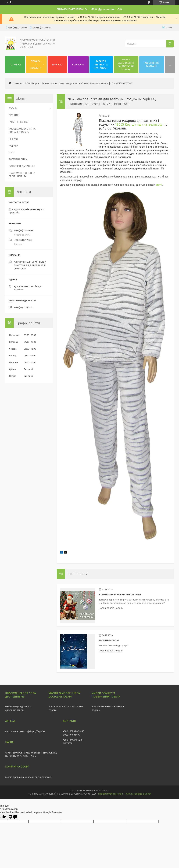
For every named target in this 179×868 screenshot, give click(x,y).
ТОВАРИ (13, 108)
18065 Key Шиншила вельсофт (139, 125)
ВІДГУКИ (13, 139)
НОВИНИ (13, 146)
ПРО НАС (57, 65)
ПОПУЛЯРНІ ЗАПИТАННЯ (22, 166)
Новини (18, 84)
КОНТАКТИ (78, 65)
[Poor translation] (13, 817)
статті (159, 185)
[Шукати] (170, 44)
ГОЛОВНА (15, 65)
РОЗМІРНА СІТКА (18, 159)
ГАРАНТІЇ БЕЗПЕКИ (19, 122)
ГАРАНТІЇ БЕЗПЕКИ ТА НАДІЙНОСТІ (101, 65)
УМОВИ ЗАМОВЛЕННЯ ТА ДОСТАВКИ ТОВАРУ (126, 65)
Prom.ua (105, 791)
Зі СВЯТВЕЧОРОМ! (109, 641)
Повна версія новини (111, 608)
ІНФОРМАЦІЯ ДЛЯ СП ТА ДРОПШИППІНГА (22, 175)
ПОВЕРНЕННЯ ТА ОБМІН (152, 65)
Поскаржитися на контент (111, 794)
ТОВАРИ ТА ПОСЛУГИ (36, 65)
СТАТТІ (12, 153)
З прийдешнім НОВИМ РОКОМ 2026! (120, 595)
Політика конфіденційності (138, 794)
